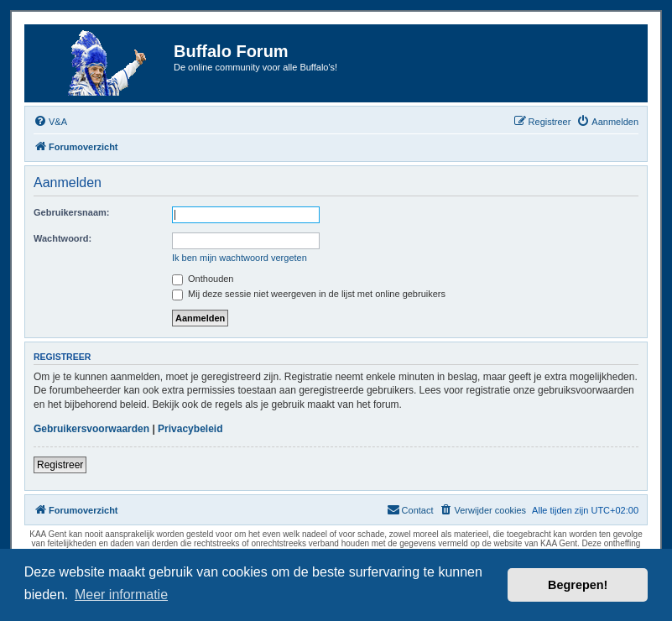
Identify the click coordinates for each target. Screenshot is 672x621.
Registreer (60, 465)
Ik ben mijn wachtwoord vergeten (240, 258)
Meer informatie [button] (121, 595)
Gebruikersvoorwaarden (91, 429)
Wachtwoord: (63, 238)
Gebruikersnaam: (71, 212)
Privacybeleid (190, 429)
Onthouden (203, 279)
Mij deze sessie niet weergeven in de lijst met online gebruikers (309, 294)
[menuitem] (50, 122)
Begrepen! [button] (578, 585)
